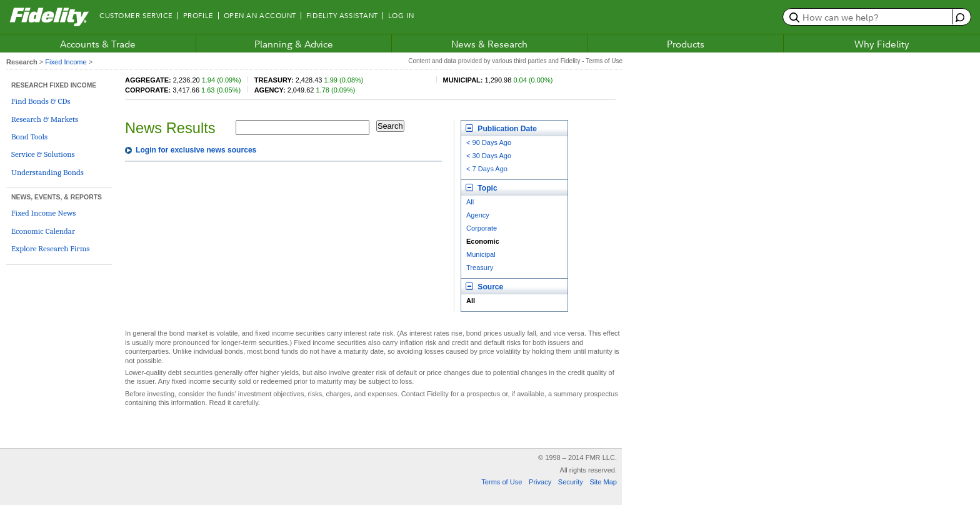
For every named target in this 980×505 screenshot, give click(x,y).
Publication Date (501, 129)
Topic (482, 188)
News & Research (489, 44)
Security (571, 482)
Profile (198, 16)
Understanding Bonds (47, 172)
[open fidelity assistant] (958, 17)
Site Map (603, 482)
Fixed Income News (43, 213)
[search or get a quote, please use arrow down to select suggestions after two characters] (869, 17)
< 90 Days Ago (489, 142)
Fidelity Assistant (342, 16)
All (470, 202)
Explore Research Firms (50, 248)
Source (484, 287)
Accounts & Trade (98, 44)
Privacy (540, 482)
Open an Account (260, 16)
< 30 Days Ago (489, 156)
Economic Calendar (43, 231)
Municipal (481, 254)
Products (686, 44)
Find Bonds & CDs (41, 101)
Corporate (482, 228)
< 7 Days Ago (487, 169)
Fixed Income (66, 62)
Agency (478, 215)
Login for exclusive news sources (196, 150)
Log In (401, 16)
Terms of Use (502, 482)
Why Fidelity (882, 44)
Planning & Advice (294, 44)
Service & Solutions (43, 154)
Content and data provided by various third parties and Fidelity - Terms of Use (515, 61)
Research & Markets (45, 119)
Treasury (480, 267)
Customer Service (136, 16)
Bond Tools (29, 137)
